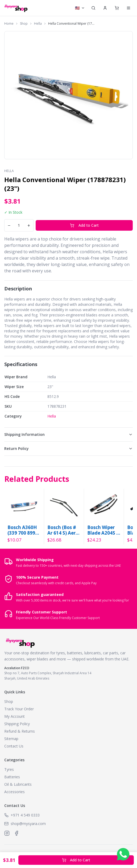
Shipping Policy (17, 724)
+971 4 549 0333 (25, 815)
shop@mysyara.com (28, 824)
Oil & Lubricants (18, 784)
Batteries (12, 777)
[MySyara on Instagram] (7, 833)
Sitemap (11, 739)
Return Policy (68, 448)
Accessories (14, 792)
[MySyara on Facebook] (16, 833)
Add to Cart (84, 225)
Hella (38, 24)
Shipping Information (68, 434)
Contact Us (14, 746)
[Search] (93, 8)
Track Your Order (19, 709)
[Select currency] (80, 8)
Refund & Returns (20, 731)
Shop (24, 24)
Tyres (9, 769)
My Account (14, 716)
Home (9, 24)
